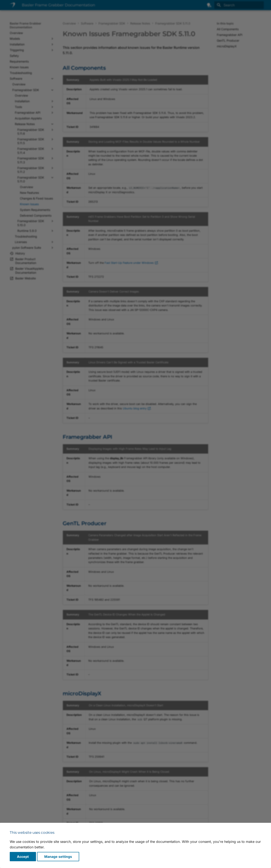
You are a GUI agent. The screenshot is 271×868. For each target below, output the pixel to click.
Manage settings (58, 857)
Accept (23, 857)
